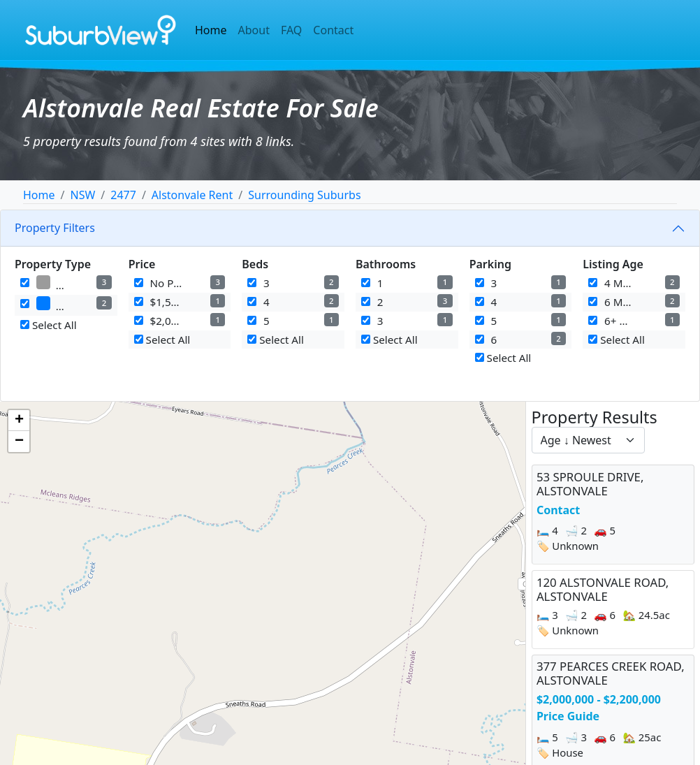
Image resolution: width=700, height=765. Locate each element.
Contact (333, 30)
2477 (123, 195)
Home (211, 30)
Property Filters (55, 228)
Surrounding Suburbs (304, 195)
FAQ (291, 30)
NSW (82, 195)
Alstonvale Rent (192, 195)
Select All (49, 325)
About (254, 30)
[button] (19, 421)
